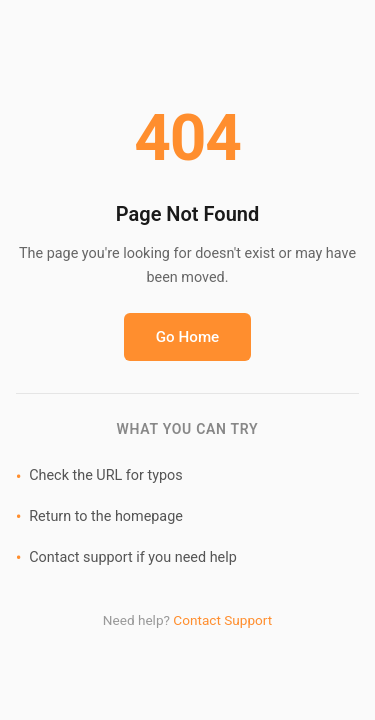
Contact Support (222, 620)
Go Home (188, 337)
